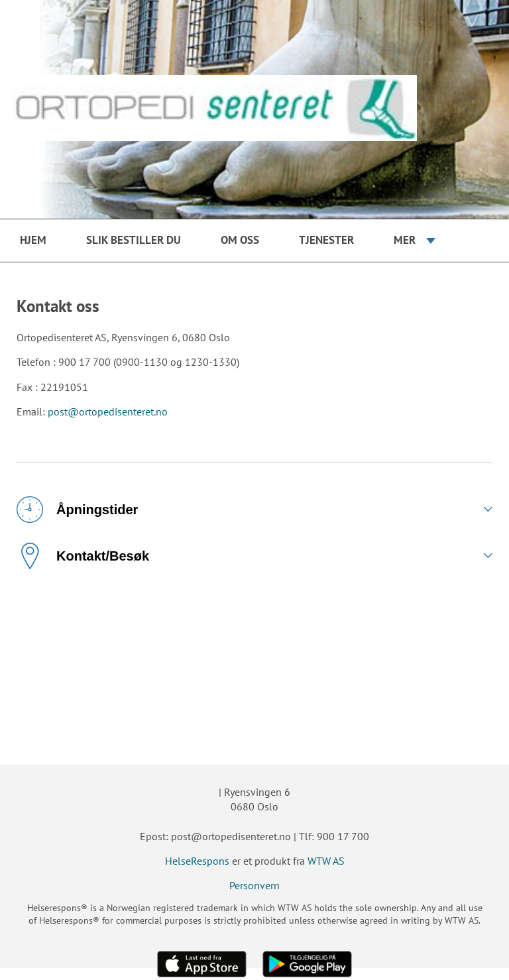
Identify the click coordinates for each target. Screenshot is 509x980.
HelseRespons (197, 861)
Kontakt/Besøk (83, 556)
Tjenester (326, 240)
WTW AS (326, 861)
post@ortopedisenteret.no (108, 411)
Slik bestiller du (134, 240)
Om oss (240, 240)
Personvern (254, 885)
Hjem (33, 240)
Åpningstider (77, 510)
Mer (405, 240)
